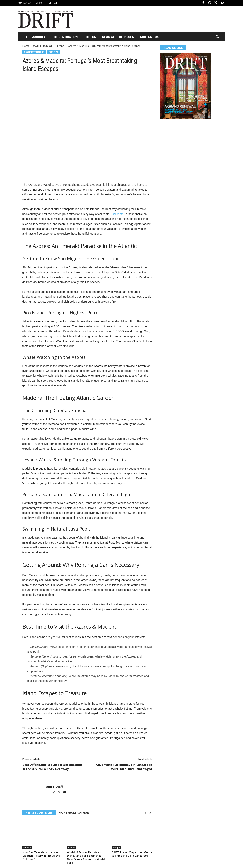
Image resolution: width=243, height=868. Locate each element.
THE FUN (90, 37)
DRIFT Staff (54, 787)
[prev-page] (146, 813)
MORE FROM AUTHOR (74, 812)
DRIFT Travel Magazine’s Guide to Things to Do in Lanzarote (132, 854)
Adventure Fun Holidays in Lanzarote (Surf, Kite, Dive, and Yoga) (124, 767)
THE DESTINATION (65, 37)
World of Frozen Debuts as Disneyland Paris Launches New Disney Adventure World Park (86, 857)
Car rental (118, 214)
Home (26, 46)
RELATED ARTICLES (39, 812)
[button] (217, 37)
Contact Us (149, 37)
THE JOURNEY (35, 37)
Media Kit (54, 3)
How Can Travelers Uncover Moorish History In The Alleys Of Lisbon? (41, 856)
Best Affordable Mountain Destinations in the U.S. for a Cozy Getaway (52, 767)
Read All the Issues (118, 37)
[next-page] (150, 813)
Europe (60, 46)
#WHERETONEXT (43, 46)
